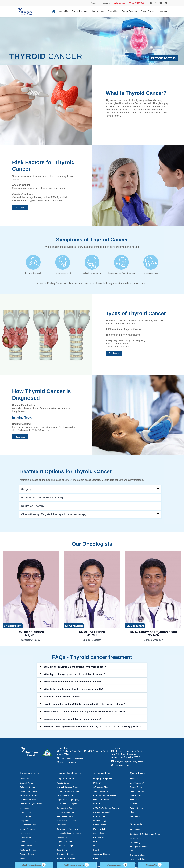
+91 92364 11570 (123, 766)
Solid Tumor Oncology (66, 822)
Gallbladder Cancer (28, 801)
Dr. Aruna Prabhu (92, 634)
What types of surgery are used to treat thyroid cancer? (74, 675)
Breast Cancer (26, 780)
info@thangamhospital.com (73, 759)
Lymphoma (25, 822)
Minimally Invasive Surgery (68, 788)
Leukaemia (25, 809)
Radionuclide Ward (101, 813)
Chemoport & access (66, 855)
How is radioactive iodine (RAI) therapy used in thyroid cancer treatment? (84, 705)
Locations (162, 11)
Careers (106, 3)
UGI (95, 843)
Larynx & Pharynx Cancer (31, 805)
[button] (21, 207)
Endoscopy (99, 838)
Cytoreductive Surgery (66, 809)
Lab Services (99, 817)
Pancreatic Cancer (28, 843)
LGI (95, 847)
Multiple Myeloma (27, 830)
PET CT (97, 805)
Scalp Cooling (63, 851)
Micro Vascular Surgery (67, 805)
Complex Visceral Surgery (68, 792)
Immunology (99, 834)
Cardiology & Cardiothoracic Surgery (146, 835)
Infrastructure (98, 11)
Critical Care (135, 839)
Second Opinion (137, 792)
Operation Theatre (102, 855)
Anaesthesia (135, 831)
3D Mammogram (101, 792)
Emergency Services (139, 848)
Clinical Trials (136, 796)
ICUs (95, 859)
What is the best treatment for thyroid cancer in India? (74, 690)
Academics (96, 3)
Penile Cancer (26, 847)
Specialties (113, 11)
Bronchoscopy (99, 851)
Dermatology (135, 843)
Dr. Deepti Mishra (31, 634)
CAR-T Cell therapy (65, 847)
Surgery (27, 489)
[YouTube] (161, 3)
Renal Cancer (26, 859)
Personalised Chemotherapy (69, 834)
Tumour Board (136, 788)
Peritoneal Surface (28, 851)
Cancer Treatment (80, 11)
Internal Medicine (137, 860)
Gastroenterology (137, 856)
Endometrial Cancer (28, 792)
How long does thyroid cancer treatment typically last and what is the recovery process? (93, 728)
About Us (64, 11)
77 (134, 766)
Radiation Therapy (34, 507)
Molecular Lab (99, 830)
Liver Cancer (25, 813)
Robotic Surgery (64, 784)
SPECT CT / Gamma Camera (106, 809)
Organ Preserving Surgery (68, 801)
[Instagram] (151, 3)
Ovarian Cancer (27, 838)
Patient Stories (147, 11)
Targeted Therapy (64, 843)
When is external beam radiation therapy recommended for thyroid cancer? (85, 713)
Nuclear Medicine (101, 801)
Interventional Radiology (105, 796)
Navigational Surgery (66, 796)
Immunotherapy (63, 838)
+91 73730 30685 (68, 763)
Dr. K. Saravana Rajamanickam (153, 634)
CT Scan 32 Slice (101, 788)
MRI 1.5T (97, 784)
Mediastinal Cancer (28, 826)
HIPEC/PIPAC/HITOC (66, 813)
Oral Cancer (25, 834)
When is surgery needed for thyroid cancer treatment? (74, 683)
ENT (132, 852)
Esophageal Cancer (28, 796)
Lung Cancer (25, 817)
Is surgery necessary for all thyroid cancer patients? (73, 720)
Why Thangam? (137, 784)
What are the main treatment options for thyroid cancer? (75, 668)
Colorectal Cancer (28, 788)
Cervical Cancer (27, 784)
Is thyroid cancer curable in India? (63, 698)
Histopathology (100, 822)
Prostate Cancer (27, 855)
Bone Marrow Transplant (67, 830)
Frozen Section (100, 826)
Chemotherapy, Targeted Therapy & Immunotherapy (56, 515)
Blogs (132, 813)
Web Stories (135, 817)
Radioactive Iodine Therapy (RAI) (44, 498)
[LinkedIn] (166, 3)
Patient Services (129, 11)
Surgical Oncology (65, 780)
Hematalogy (62, 826)
